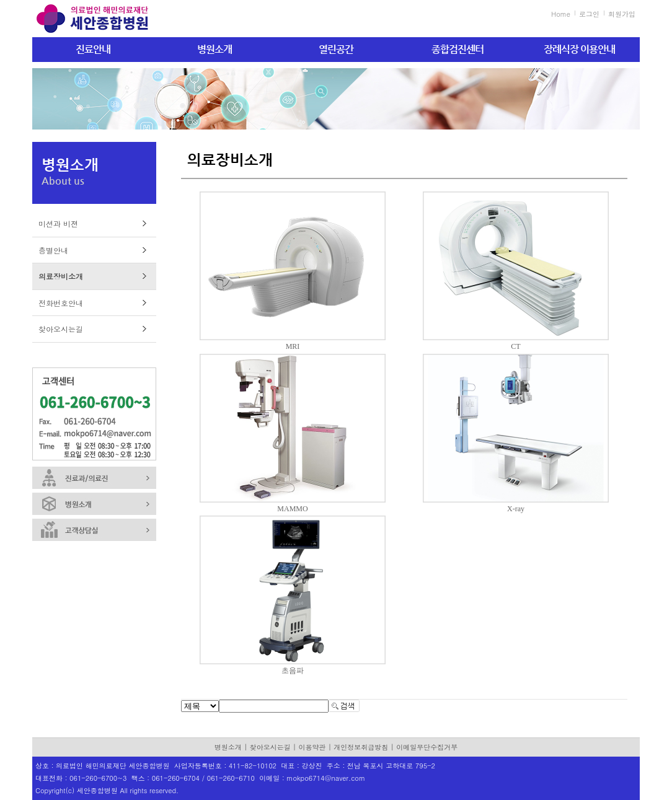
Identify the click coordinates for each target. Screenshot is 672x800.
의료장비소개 (61, 276)
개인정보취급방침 (361, 747)
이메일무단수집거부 (427, 747)
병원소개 (214, 49)
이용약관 (312, 747)
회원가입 (622, 14)
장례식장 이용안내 (579, 49)
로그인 (589, 14)
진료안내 (93, 49)
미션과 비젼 (58, 223)
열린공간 (336, 49)
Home (561, 14)
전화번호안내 (61, 303)
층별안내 (53, 250)
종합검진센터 (458, 49)
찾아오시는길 (61, 329)
